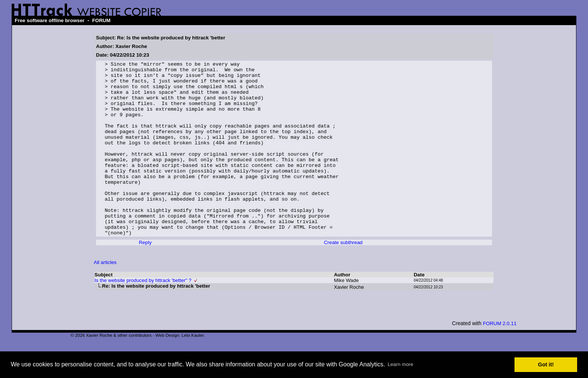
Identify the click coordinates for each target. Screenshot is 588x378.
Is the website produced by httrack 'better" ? (143, 315)
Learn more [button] (400, 364)
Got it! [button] (546, 364)
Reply (145, 277)
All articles (105, 297)
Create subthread (343, 277)
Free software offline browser (49, 20)
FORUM (101, 20)
